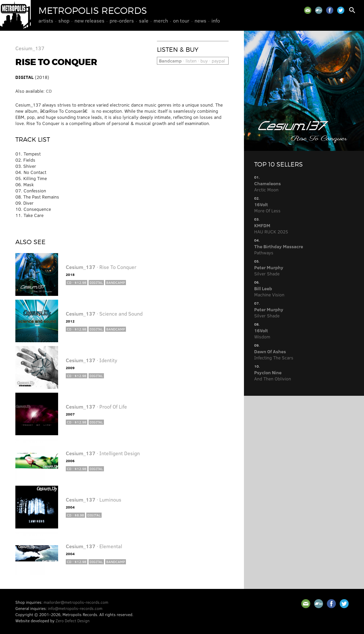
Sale (144, 20)
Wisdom (262, 334)
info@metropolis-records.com (75, 608)
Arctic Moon (267, 186)
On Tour (181, 20)
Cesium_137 (30, 48)
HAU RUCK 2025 (271, 228)
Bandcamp (116, 282)
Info (216, 20)
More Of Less (267, 207)
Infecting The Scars (274, 355)
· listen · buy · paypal (192, 61)
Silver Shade (269, 271)
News (200, 20)
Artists (46, 20)
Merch (161, 20)
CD (49, 91)
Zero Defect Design (73, 621)
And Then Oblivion (273, 376)
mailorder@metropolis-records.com (76, 602)
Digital (96, 282)
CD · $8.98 (75, 515)
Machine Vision (269, 292)
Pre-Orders (122, 20)
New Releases (89, 20)
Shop (64, 20)
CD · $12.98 (77, 282)
